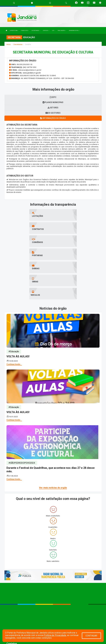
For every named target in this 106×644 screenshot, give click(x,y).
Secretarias (18, 44)
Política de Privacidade (55, 635)
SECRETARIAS (36, 30)
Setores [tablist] (53, 108)
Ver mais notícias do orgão (53, 448)
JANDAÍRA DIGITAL (74, 30)
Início (9, 44)
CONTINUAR (91, 636)
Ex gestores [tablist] (53, 113)
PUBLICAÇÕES (62, 30)
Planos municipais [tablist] (53, 102)
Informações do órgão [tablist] (53, 118)
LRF (54, 30)
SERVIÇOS (46, 30)
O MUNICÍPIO (25, 30)
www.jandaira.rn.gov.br (32, 73)
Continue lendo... (14, 325)
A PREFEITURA (14, 30)
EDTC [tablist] (53, 97)
